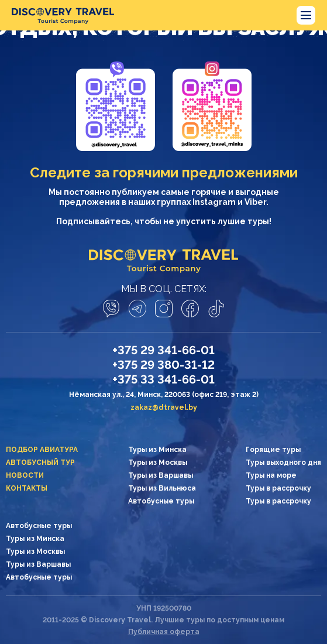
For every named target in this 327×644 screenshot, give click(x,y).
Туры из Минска (157, 450)
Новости (25, 475)
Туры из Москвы (158, 463)
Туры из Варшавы (161, 475)
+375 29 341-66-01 (163, 350)
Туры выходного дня (283, 463)
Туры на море (271, 475)
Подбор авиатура (42, 450)
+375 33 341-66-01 (163, 379)
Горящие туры (273, 450)
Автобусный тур (40, 463)
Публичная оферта (164, 632)
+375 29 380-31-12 (163, 365)
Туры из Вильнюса (162, 488)
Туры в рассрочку (278, 488)
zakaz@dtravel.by (164, 407)
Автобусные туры (161, 501)
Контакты (27, 488)
